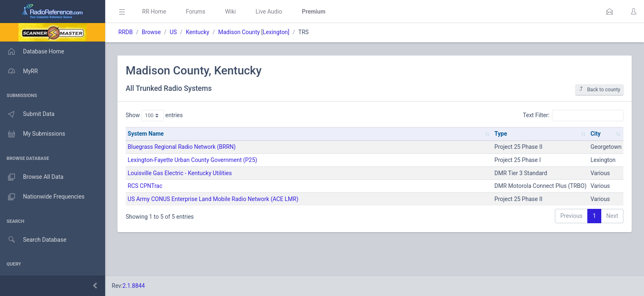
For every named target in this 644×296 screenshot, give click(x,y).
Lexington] (276, 32)
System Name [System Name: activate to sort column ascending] (146, 134)
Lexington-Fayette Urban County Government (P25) (192, 160)
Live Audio (269, 12)
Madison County (239, 32)
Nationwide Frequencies (42, 197)
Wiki (230, 12)
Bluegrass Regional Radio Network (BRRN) (182, 147)
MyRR (19, 71)
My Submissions (33, 134)
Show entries (154, 116)
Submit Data (27, 114)
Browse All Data (32, 177)
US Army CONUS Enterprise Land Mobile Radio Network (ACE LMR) (213, 199)
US (173, 32)
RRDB (125, 32)
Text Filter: (573, 116)
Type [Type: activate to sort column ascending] (501, 134)
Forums (195, 12)
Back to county (599, 89)
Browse (151, 32)
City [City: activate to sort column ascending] (596, 134)
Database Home (32, 51)
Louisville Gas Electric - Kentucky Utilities (180, 173)
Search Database (33, 240)
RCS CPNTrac (145, 186)
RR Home (154, 12)
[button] (609, 12)
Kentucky (197, 32)
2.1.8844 (134, 286)
